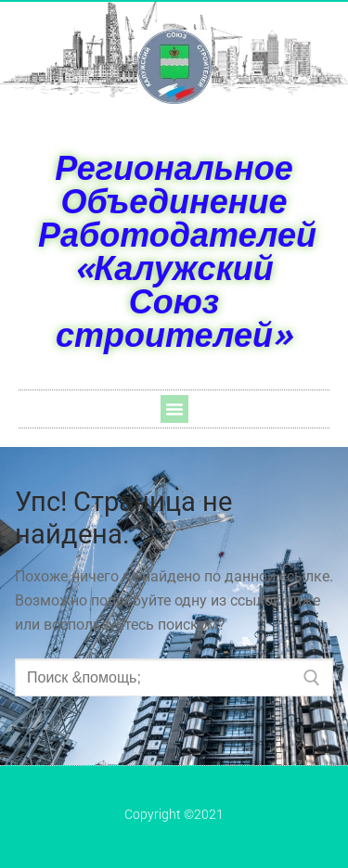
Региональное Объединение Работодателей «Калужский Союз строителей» (177, 251)
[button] (174, 409)
